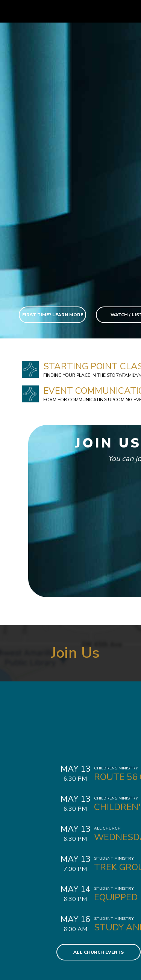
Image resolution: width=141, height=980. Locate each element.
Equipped (116, 897)
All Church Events (99, 952)
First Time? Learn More (53, 315)
